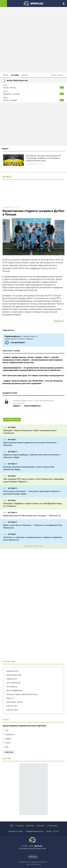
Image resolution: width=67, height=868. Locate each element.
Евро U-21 (10, 698)
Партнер (7, 759)
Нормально (10, 735)
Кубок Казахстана (14, 675)
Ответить (9, 752)
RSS (57, 831)
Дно (7, 747)
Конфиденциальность (35, 831)
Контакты (41, 826)
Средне (8, 739)
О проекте (20, 826)
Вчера (6, 75)
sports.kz (59, 321)
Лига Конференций (14, 690)
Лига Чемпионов (13, 683)
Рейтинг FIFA (12, 706)
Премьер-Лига (12, 671)
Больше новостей (33, 546)
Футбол (7, 177)
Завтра (25, 75)
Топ (7, 730)
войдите (17, 406)
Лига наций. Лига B (14, 702)
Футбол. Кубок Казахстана (15, 80)
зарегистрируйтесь (32, 406)
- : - (62, 87)
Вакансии (30, 826)
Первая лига (12, 679)
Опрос (6, 720)
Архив (49, 831)
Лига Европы (12, 687)
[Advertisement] (33, 40)
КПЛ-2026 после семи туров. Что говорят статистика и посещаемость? (33, 376)
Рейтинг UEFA (12, 710)
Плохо (8, 743)
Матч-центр (57, 75)
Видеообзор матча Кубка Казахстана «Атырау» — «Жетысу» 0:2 (32, 516)
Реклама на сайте (16, 831)
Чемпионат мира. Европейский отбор (22, 694)
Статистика (52, 826)
